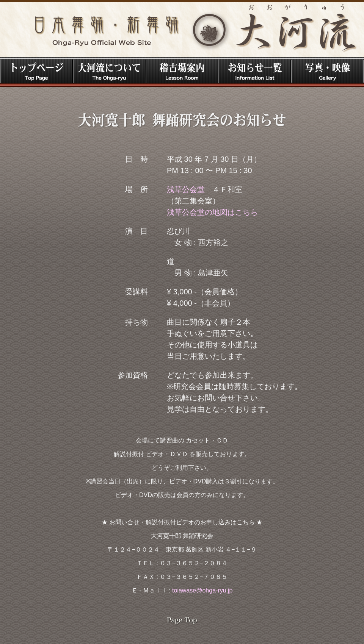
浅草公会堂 (186, 189)
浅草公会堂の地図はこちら (212, 212)
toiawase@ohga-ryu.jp (202, 590)
